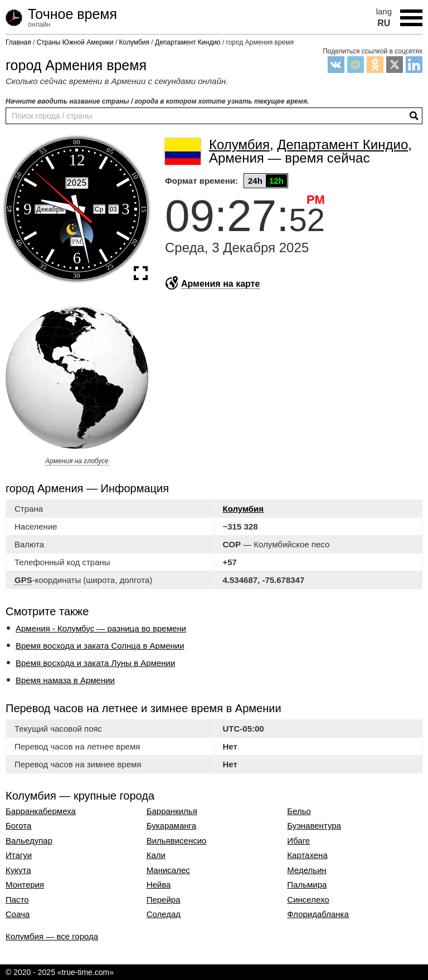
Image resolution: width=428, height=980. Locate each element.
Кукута (18, 870)
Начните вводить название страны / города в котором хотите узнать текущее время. (157, 101)
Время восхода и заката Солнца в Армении (100, 646)
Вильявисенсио (177, 841)
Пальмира (307, 885)
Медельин (307, 870)
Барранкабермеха (41, 811)
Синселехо (308, 900)
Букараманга (171, 826)
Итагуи (19, 855)
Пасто (17, 900)
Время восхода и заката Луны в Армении (95, 663)
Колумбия (244, 509)
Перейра (164, 900)
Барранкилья (172, 811)
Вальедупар (29, 841)
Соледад (164, 914)
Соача (18, 914)
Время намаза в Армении (65, 680)
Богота (18, 826)
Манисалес (168, 870)
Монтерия (25, 885)
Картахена (307, 855)
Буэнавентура (314, 826)
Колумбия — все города (52, 936)
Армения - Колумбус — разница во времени (101, 628)
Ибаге (298, 841)
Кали (156, 855)
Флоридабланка (318, 914)
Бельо (299, 811)
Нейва (159, 885)
